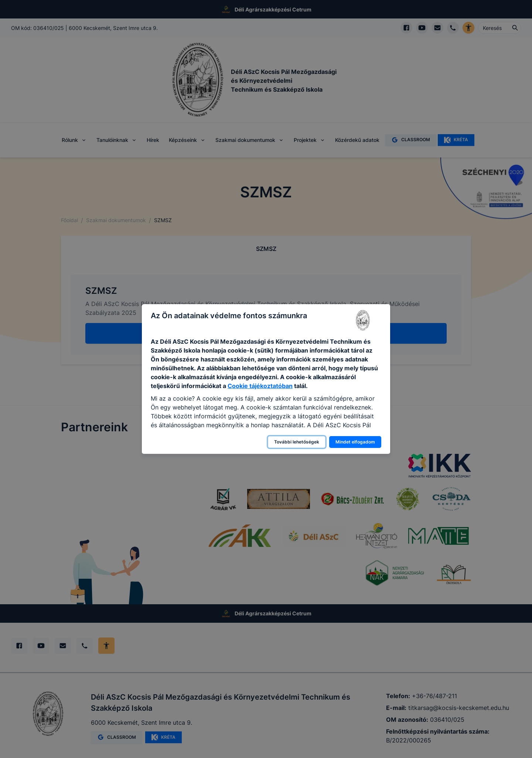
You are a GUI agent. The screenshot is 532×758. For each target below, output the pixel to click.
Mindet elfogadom (355, 442)
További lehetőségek (297, 442)
